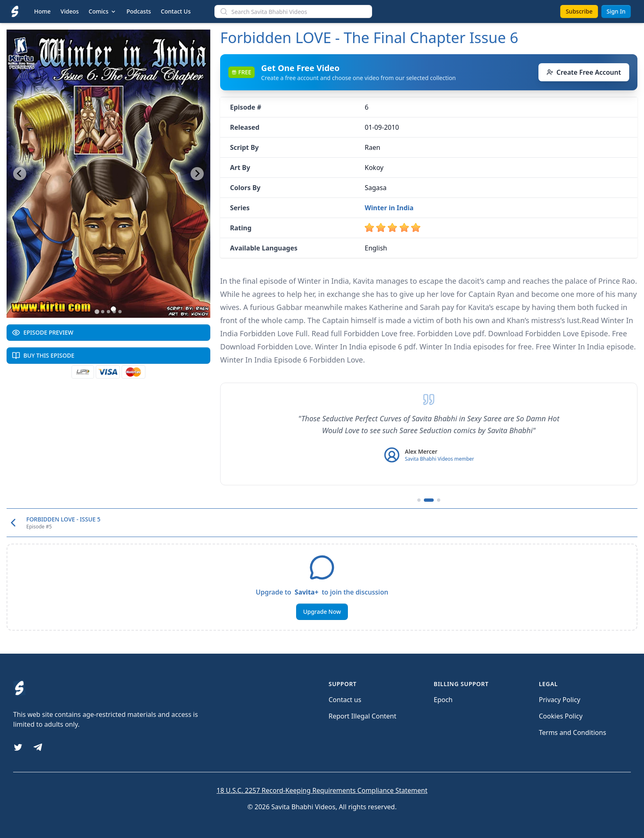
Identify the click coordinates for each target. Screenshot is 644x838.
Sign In (616, 11)
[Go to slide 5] (120, 312)
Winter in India (389, 208)
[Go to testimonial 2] (429, 500)
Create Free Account (584, 72)
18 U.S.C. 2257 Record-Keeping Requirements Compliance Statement (322, 790)
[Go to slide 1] (97, 311)
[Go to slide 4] (114, 312)
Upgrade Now (322, 612)
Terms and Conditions (573, 732)
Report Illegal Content (362, 716)
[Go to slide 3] (108, 312)
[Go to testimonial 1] (419, 500)
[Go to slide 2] (103, 312)
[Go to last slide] (20, 174)
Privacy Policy (560, 700)
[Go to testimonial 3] (439, 500)
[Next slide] (197, 174)
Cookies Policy (561, 716)
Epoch (443, 700)
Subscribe (579, 11)
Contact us (345, 700)
